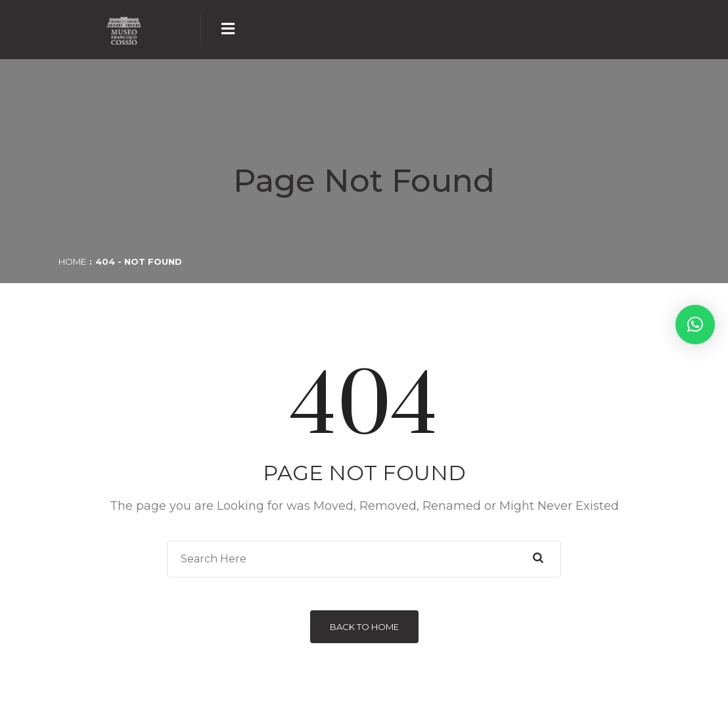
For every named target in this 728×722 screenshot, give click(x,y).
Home (72, 261)
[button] (695, 325)
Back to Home (364, 627)
